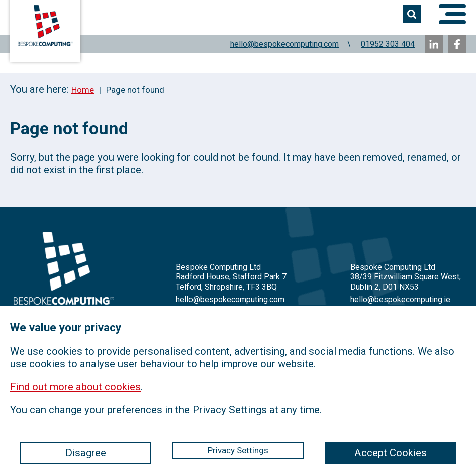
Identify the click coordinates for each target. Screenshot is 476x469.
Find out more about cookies (75, 387)
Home (83, 90)
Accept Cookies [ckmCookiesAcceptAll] (391, 453)
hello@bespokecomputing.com (284, 44)
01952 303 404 (388, 44)
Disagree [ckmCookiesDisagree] (86, 453)
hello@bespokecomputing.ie (400, 299)
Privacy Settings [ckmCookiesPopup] (238, 450)
